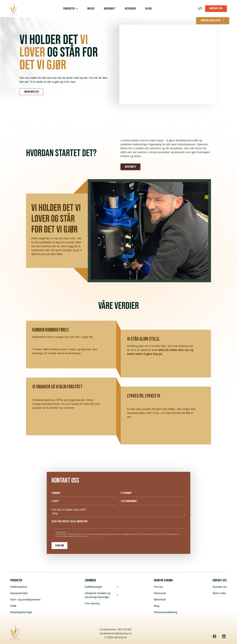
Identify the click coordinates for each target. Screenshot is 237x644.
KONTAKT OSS (216, 8)
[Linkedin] (224, 636)
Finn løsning (92, 603)
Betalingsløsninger (21, 612)
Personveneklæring (165, 612)
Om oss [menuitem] (91, 8)
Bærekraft (160, 600)
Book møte (130, 167)
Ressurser (160, 593)
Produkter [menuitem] (69, 8)
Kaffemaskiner (19, 587)
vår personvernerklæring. (98, 536)
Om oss (158, 587)
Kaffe (13, 606)
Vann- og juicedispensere (25, 600)
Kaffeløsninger (102, 587)
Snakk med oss (31, 92)
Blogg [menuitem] (149, 8)
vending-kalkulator (213, 20)
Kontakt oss (220, 587)
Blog (156, 606)
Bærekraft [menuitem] (110, 8)
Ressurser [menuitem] (130, 8)
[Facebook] (214, 636)
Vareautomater (19, 593)
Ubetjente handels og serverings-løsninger (102, 595)
